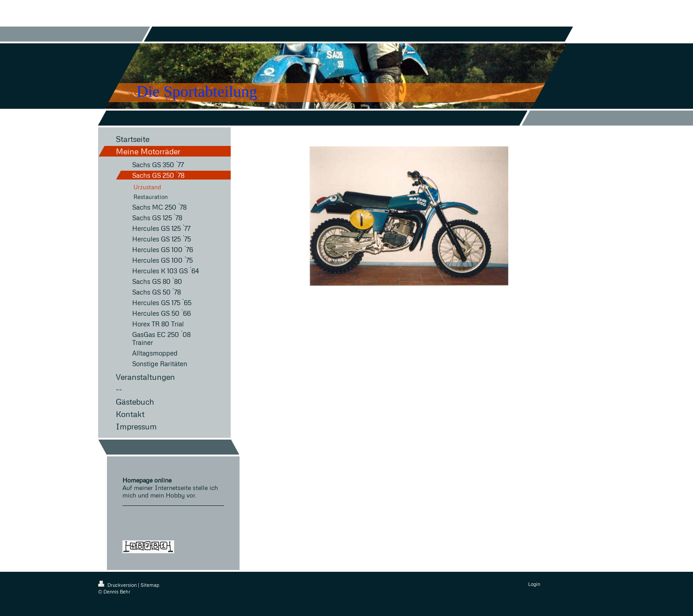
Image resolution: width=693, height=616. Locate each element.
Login (534, 584)
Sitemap (150, 585)
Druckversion (118, 585)
